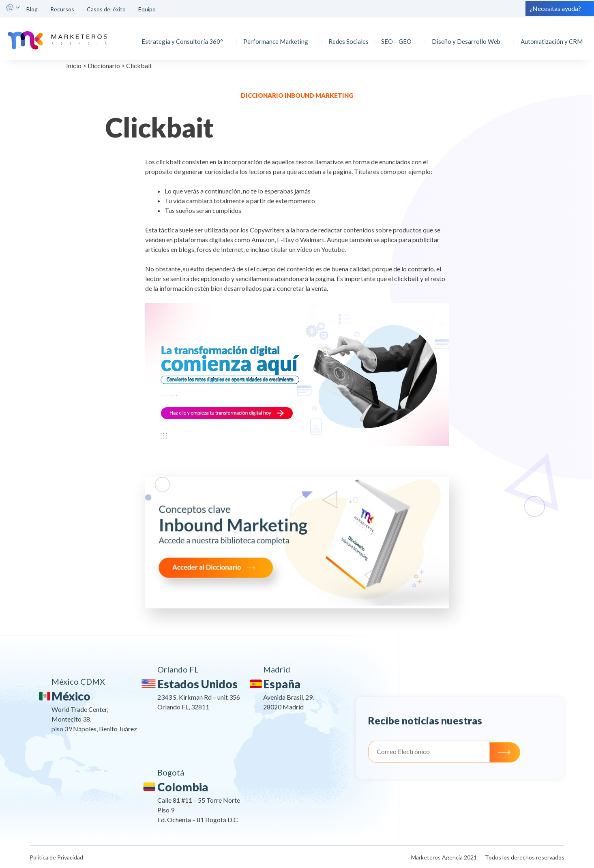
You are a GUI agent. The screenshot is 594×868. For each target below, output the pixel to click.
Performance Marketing (273, 36)
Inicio (74, 66)
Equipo (148, 9)
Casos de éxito (106, 9)
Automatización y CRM (549, 36)
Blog (32, 9)
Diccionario (104, 66)
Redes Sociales (346, 36)
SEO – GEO (394, 36)
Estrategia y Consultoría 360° (180, 36)
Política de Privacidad (56, 857)
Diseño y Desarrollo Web (464, 36)
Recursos (62, 9)
